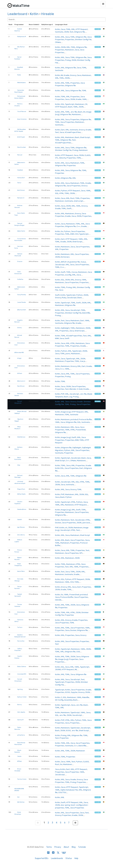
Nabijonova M (22, 37)
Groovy (73, 75)
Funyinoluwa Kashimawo (20, 240)
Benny (19, 705)
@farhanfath (22, 310)
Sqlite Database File (69, 790)
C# (86, 104)
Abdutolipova (21, 83)
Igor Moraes (21, 527)
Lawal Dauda (22, 302)
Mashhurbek (21, 147)
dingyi (19, 358)
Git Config (59, 700)
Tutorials (82, 847)
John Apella (21, 712)
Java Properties (67, 122)
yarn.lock (86, 523)
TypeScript (70, 104)
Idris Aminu (21, 535)
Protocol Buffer (85, 419)
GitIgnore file (80, 32)
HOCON (58, 600)
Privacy (58, 847)
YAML (85, 99)
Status (69, 858)
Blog (74, 847)
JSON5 (58, 669)
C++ (78, 226)
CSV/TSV (62, 792)
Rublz (19, 75)
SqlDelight (65, 328)
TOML (68, 29)
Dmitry (19, 328)
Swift (69, 208)
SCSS (67, 692)
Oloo (19, 465)
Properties (70, 39)
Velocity (62, 158)
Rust (72, 198)
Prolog (68, 60)
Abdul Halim (21, 231)
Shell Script (85, 137)
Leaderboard (17, 14)
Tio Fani (20, 627)
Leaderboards (57, 858)
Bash (70, 107)
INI (62, 75)
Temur (19, 183)
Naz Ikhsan (21, 386)
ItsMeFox (20, 279)
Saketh (20, 520)
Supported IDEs (42, 858)
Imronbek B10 (22, 674)
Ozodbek (20, 170)
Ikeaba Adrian (22, 509)
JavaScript (60, 264)
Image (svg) (66, 412)
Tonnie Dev (21, 641)
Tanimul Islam (22, 779)
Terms (49, 847)
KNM (72, 234)
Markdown (69, 50)
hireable (98, 29)
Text (71, 32)
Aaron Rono (21, 571)
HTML (62, 193)
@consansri (21, 381)
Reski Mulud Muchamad (20, 744)
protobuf (74, 419)
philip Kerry (21, 735)
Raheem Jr (21, 198)
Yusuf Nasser (22, 111)
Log (71, 397)
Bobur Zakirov (22, 666)
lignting (20, 689)
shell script (78, 201)
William (20, 373)
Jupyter (74, 692)
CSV (77, 234)
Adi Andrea (21, 802)
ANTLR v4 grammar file (70, 262)
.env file (74, 112)
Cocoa (74, 272)
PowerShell (81, 430)
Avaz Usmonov (22, 119)
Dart (63, 130)
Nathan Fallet (22, 697)
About (66, 847)
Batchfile (86, 313)
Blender (73, 389)
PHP (63, 394)
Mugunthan (21, 489)
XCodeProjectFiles (73, 132)
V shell (80, 389)
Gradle (66, 75)
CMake (58, 42)
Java (63, 29)
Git (84, 112)
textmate (59, 32)
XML (73, 29)
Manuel (20, 155)
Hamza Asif (21, 178)
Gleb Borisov (21, 437)
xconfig (68, 275)
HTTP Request (82, 29)
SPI (81, 553)
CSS (78, 652)
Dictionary (65, 257)
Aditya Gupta (21, 494)
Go (62, 231)
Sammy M (20, 720)
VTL (57, 158)
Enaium (20, 261)
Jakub (19, 756)
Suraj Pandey (22, 295)
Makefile (86, 697)
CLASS (87, 155)
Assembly (68, 700)
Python (64, 191)
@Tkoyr (20, 761)
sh (66, 527)
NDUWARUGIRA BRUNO (19, 790)
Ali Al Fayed (21, 137)
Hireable (48, 14)
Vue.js (83, 262)
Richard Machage (18, 476)
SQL (62, 104)
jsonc (68, 353)
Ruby (64, 298)
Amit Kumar (21, 190)
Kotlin (34, 14)
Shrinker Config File (83, 39)
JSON (66, 32)
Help (76, 858)
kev (18, 797)
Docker (58, 523)
